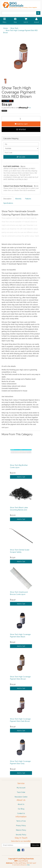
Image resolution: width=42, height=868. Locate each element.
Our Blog (21, 809)
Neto (28, 865)
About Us (21, 804)
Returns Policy (21, 830)
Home (5, 28)
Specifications (8, 203)
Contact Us (21, 813)
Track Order (21, 792)
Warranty (18, 199)
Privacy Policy (21, 826)
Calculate (21, 157)
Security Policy (21, 835)
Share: (8, 101)
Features (28, 199)
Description (7, 199)
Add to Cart (21, 124)
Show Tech (14, 28)
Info (30, 108)
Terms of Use (21, 821)
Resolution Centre (21, 797)
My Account (21, 788)
